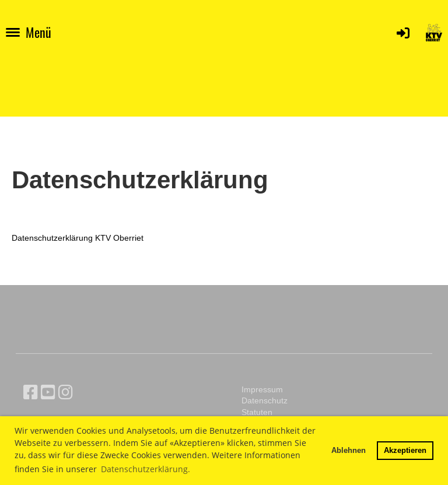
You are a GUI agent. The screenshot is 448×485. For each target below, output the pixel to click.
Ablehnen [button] (349, 450)
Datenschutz (265, 400)
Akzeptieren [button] (405, 450)
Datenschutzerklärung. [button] (146, 469)
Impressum (262, 389)
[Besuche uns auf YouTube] (48, 392)
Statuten (257, 412)
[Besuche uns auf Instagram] (66, 392)
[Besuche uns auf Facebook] (31, 392)
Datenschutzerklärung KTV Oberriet (78, 238)
